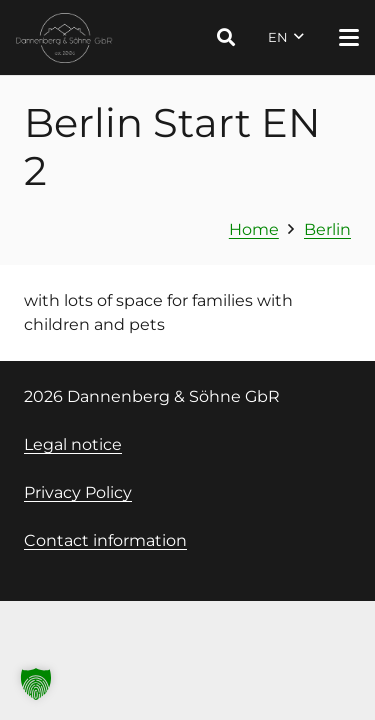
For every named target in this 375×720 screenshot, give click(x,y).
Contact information (105, 540)
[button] (226, 37)
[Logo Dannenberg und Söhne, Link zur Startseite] (64, 38)
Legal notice (73, 444)
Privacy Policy (78, 492)
